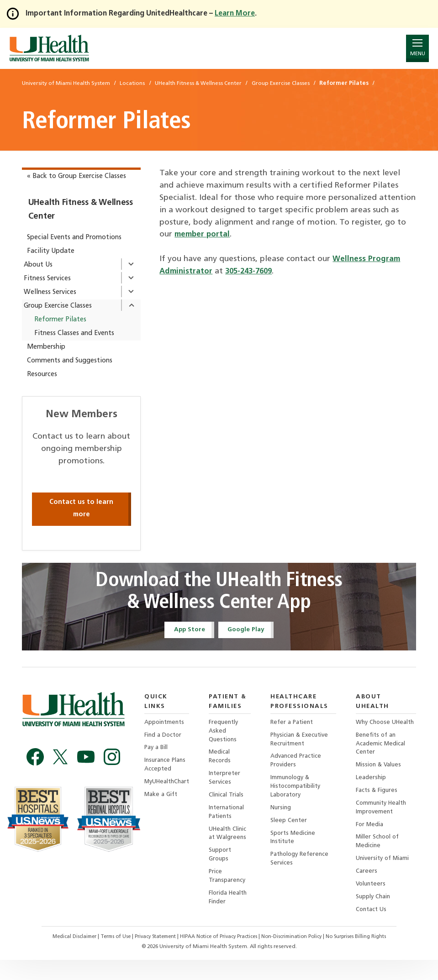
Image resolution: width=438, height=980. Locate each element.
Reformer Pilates (60, 320)
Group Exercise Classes (58, 306)
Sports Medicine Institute (297, 845)
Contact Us (374, 930)
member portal (204, 234)
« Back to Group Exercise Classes (77, 176)
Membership (46, 347)
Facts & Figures (380, 805)
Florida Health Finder (232, 909)
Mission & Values (382, 778)
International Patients (231, 819)
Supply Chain (376, 916)
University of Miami (386, 876)
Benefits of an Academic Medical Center (383, 756)
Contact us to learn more (81, 508)
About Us (38, 265)
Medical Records (224, 760)
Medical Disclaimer (63, 957)
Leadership (373, 792)
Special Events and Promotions (74, 238)
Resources (42, 375)
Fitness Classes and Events (74, 333)
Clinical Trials (230, 801)
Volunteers (374, 903)
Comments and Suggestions (70, 361)
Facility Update (51, 251)
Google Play (249, 630)
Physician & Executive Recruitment (305, 742)
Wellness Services (50, 292)
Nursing (284, 814)
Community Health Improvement (385, 823)
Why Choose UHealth (376, 729)
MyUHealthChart (169, 777)
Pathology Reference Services (305, 867)
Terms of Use (108, 957)
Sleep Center (292, 827)
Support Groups (224, 863)
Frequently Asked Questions (228, 733)
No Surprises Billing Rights (368, 957)
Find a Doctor (164, 727)
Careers (369, 890)
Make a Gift (161, 790)
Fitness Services (47, 279)
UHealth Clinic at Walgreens (232, 841)
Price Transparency (231, 886)
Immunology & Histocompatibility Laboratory (300, 791)
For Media (372, 841)
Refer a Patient (296, 724)
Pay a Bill (157, 741)
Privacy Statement (152, 957)
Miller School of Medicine (381, 858)
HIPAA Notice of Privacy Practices (220, 957)
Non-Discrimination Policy (298, 957)
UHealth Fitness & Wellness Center (81, 210)
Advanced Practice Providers (300, 764)
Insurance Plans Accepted (166, 759)
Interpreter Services (229, 783)
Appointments (166, 714)
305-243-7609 (253, 271)
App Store (186, 630)
